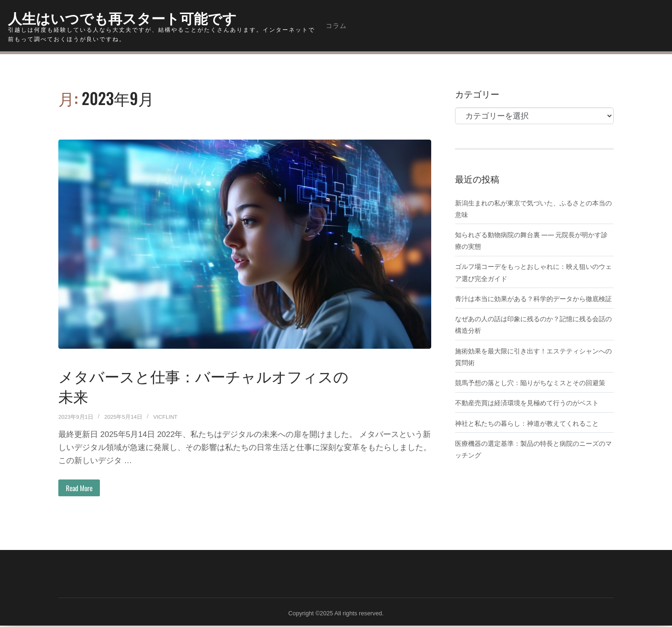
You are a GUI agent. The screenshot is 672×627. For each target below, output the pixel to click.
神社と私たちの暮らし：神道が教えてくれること (532, 446)
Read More (82, 489)
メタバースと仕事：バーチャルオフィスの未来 (204, 385)
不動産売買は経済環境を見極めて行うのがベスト (532, 426)
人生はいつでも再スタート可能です (137, 17)
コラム (336, 26)
